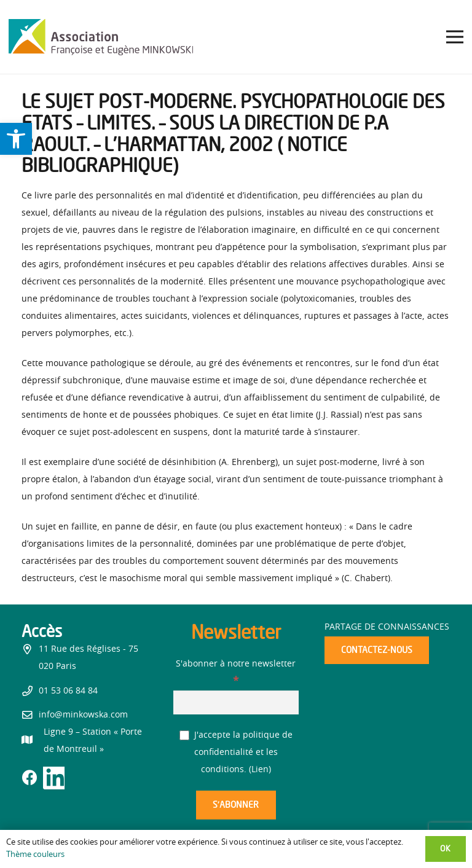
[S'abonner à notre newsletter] (236, 702)
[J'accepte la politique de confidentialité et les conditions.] (185, 736)
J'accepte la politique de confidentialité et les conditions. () (236, 753)
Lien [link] (260, 770)
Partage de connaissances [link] (387, 627)
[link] (16, 139)
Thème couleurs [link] (35, 855)
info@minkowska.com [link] (83, 715)
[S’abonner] (236, 805)
